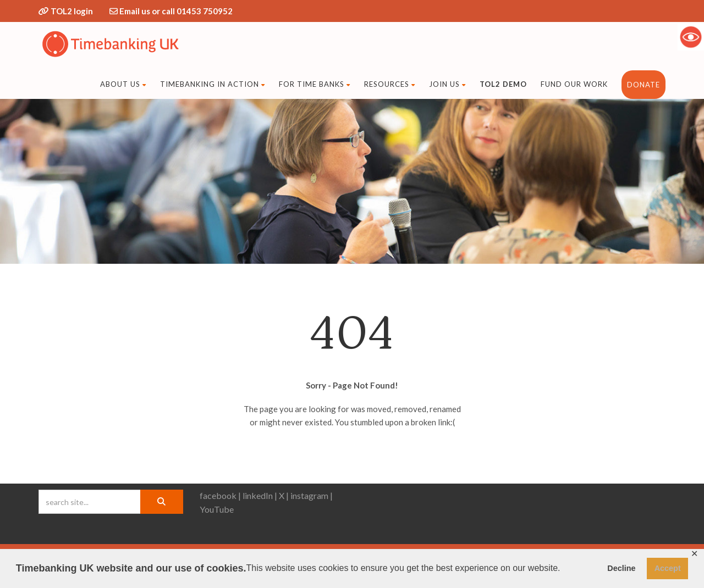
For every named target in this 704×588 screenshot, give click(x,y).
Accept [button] (668, 568)
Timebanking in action (213, 84)
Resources (390, 84)
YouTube (217, 509)
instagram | (312, 495)
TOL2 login (72, 11)
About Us (123, 84)
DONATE (643, 85)
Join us (447, 84)
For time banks (315, 84)
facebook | (220, 495)
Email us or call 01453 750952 (176, 11)
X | (284, 495)
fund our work (574, 84)
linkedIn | (260, 495)
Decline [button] (621, 568)
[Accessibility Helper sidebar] (691, 37)
